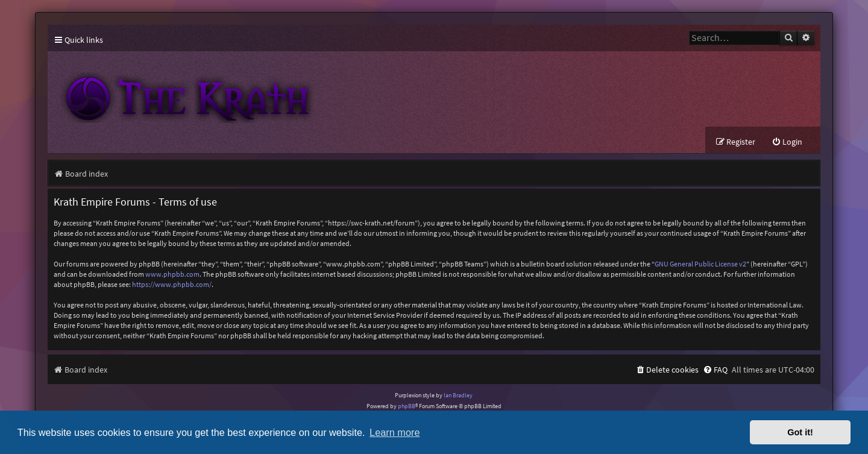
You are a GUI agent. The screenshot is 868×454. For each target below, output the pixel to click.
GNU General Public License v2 (700, 264)
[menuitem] (787, 142)
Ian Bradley (458, 395)
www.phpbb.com (172, 274)
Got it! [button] (800, 432)
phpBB (407, 406)
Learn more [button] (395, 432)
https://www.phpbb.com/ (172, 284)
